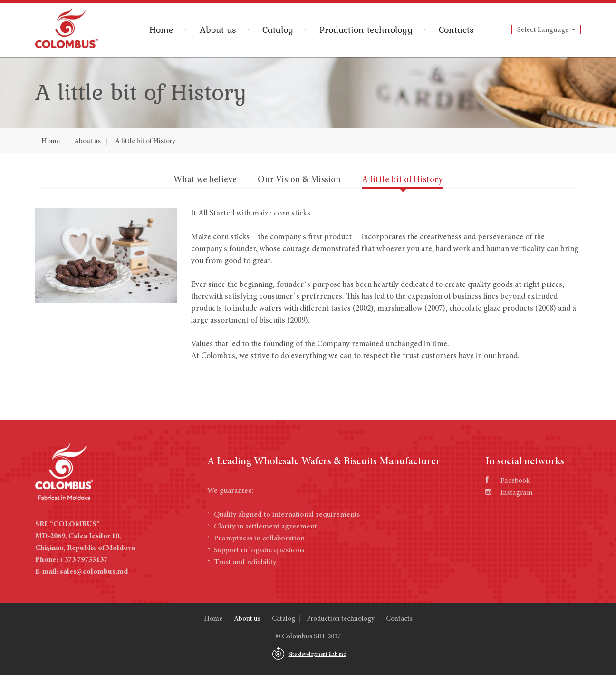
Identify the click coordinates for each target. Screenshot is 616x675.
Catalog (278, 29)
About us (218, 29)
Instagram (509, 493)
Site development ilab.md (318, 655)
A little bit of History (145, 142)
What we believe (205, 180)
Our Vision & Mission (299, 180)
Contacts (456, 29)
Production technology (366, 29)
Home (161, 29)
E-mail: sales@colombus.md (82, 572)
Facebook (508, 481)
